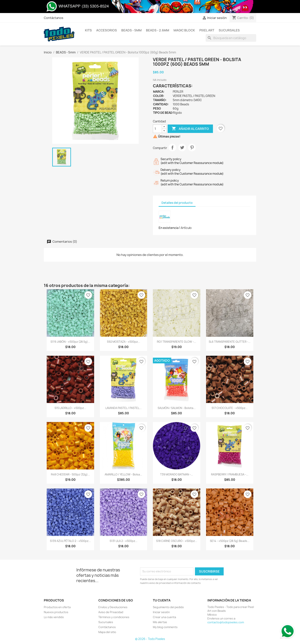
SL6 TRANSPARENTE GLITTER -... (230, 342)
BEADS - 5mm (131, 30)
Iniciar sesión (161, 612)
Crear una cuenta (164, 617)
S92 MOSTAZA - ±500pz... (124, 342)
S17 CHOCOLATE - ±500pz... (230, 408)
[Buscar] (231, 38)
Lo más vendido (54, 617)
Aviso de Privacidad (111, 612)
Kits (88, 30)
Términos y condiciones (114, 617)
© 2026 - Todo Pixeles (150, 639)
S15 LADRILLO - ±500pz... (70, 408)
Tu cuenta (162, 600)
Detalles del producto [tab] (177, 203)
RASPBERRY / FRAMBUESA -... (230, 474)
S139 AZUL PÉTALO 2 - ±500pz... (70, 541)
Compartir (172, 147)
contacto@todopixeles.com (226, 622)
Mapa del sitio (107, 632)
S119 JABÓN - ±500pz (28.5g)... (70, 342)
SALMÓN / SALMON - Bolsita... (177, 408)
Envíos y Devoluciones (113, 607)
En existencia (169, 228)
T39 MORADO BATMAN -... (177, 474)
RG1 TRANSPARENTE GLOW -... (176, 342)
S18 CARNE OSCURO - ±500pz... (177, 541)
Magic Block (184, 30)
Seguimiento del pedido (168, 607)
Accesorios (107, 30)
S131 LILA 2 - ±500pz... (124, 541)
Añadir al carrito (190, 129)
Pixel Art (207, 30)
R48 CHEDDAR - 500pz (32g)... (70, 474)
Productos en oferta (57, 607)
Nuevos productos (56, 612)
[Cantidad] (157, 129)
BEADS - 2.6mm (158, 30)
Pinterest (192, 147)
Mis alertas (160, 622)
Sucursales (229, 30)
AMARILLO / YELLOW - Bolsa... (123, 474)
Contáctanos (54, 18)
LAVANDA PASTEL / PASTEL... (124, 408)
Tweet (182, 147)
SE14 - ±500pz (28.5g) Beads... (230, 541)
